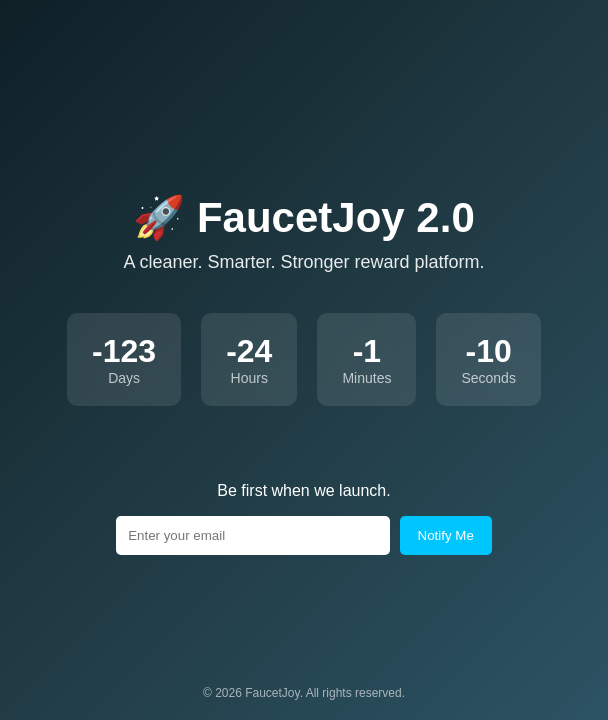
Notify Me (446, 535)
